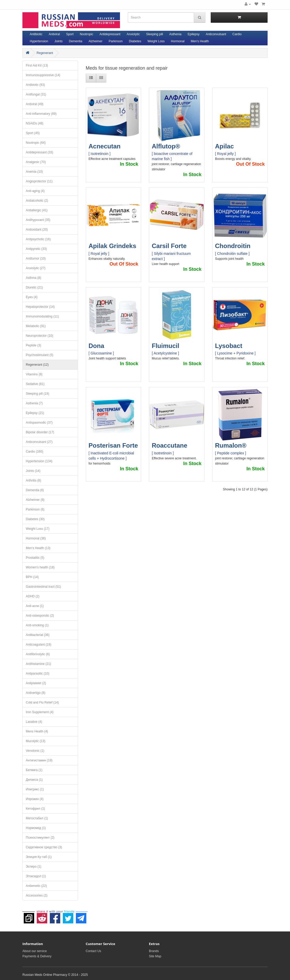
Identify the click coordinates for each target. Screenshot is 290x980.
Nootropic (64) (36, 143)
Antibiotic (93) (35, 85)
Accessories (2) (37, 895)
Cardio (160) (35, 452)
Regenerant (45, 53)
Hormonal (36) (36, 538)
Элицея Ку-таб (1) (39, 857)
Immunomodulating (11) (42, 316)
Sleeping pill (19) (37, 394)
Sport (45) (33, 133)
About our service (35, 951)
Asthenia (175, 34)
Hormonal (178, 41)
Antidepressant (110, 34)
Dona (96, 346)
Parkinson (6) (35, 509)
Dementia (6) (35, 490)
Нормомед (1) (36, 828)
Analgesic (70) (36, 162)
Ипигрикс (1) (35, 789)
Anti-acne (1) (35, 606)
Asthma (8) (34, 278)
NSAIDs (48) (35, 123)
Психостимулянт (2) (40, 838)
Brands (154, 951)
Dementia (75, 41)
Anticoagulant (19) (38, 645)
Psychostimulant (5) (40, 355)
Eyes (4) (32, 297)
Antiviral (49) (35, 104)
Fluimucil (165, 346)
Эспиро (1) (34, 867)
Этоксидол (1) (36, 876)
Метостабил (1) (37, 818)
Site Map (155, 956)
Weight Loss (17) (38, 529)
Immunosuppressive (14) (43, 75)
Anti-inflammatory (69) (41, 114)
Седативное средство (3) (44, 847)
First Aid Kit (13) (37, 65)
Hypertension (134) (39, 461)
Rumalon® (231, 445)
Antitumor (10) (36, 258)
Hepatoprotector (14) (40, 307)
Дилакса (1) (34, 780)
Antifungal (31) (36, 94)
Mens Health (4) (37, 731)
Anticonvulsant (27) (39, 442)
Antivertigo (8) (36, 693)
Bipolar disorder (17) (40, 432)
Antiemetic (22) (36, 886)
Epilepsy (194, 34)
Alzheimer (95, 41)
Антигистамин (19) (39, 760)
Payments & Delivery (37, 956)
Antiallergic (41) (37, 210)
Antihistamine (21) (38, 664)
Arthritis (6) (34, 480)
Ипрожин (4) (35, 799)
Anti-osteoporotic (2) (40, 616)
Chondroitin (233, 246)
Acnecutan (105, 146)
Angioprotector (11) (39, 181)
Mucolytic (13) (36, 741)
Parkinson (116, 41)
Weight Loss (156, 41)
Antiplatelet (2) (36, 683)
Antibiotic (36, 34)
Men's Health (200, 41)
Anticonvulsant (216, 34)
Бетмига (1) (34, 770)
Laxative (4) (34, 722)
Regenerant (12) (37, 365)
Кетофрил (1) (35, 809)
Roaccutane (170, 445)
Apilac (225, 146)
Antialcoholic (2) (37, 201)
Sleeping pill (155, 34)
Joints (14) (33, 471)
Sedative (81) (35, 384)
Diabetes (135, 41)
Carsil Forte (169, 246)
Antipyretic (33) (36, 249)
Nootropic (86, 34)
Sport (70, 34)
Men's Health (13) (38, 548)
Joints (59, 41)
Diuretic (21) (34, 287)
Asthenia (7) (34, 403)
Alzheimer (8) (35, 500)
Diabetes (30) (35, 519)
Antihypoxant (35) (38, 220)
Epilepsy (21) (35, 413)
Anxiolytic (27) (36, 268)
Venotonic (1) (35, 751)
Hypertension (39, 41)
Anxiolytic (133, 34)
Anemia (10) (34, 172)
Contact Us (93, 951)
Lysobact (229, 346)
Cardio (237, 34)
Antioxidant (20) (37, 230)
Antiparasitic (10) (38, 674)
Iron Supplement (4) (40, 712)
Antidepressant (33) (40, 152)
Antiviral (54, 34)
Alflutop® (166, 146)
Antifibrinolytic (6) (38, 654)
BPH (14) (32, 577)
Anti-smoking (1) (37, 625)
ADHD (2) (33, 596)
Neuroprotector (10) (40, 336)
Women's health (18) (40, 567)
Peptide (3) (34, 345)
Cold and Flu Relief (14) (42, 702)
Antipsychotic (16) (38, 239)
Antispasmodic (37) (39, 423)
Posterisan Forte (113, 445)
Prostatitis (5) (35, 558)
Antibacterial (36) (38, 635)
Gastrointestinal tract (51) (43, 587)
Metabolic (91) (36, 326)
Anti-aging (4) (35, 191)
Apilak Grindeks (113, 246)
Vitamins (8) (34, 374)
